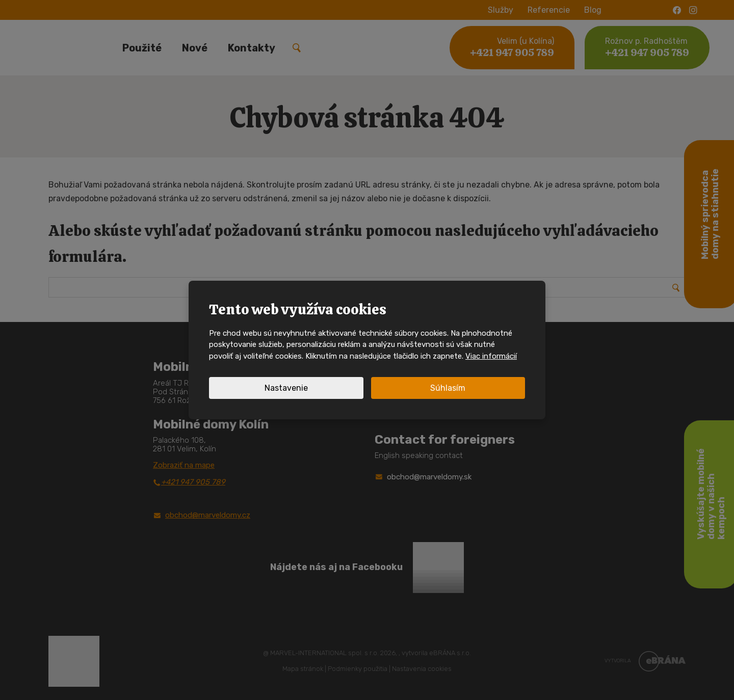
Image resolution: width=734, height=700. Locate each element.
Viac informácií (491, 356)
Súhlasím (448, 388)
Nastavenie (286, 388)
